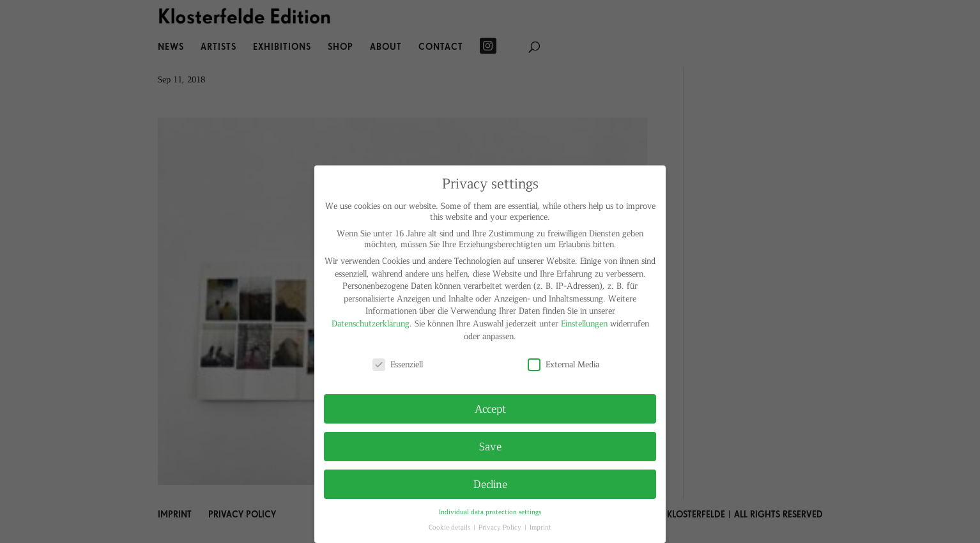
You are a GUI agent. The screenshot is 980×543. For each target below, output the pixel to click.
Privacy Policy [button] (501, 527)
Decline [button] (490, 484)
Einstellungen (584, 323)
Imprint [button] (540, 527)
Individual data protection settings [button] (490, 511)
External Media (563, 364)
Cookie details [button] (450, 527)
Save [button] (490, 446)
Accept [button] (490, 408)
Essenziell (398, 364)
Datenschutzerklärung (371, 323)
